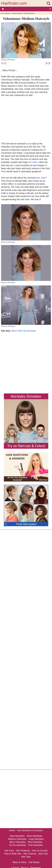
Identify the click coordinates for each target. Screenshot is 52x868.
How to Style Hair (13, 854)
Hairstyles (8, 13)
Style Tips (43, 854)
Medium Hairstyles (17, 839)
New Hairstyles (17, 836)
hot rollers (33, 162)
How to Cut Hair (40, 851)
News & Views (20, 862)
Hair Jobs (26, 857)
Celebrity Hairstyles (17, 13)
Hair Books (34, 862)
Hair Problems (23, 851)
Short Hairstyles (34, 836)
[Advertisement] (26, 119)
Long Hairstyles (36, 839)
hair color (41, 178)
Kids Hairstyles (35, 842)
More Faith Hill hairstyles (24, 331)
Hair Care (9, 851)
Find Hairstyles (35, 845)
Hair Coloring (30, 854)
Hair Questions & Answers (30, 830)
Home (2, 13)
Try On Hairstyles (18, 845)
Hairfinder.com (14, 3)
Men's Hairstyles (18, 842)
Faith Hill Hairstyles (29, 13)
